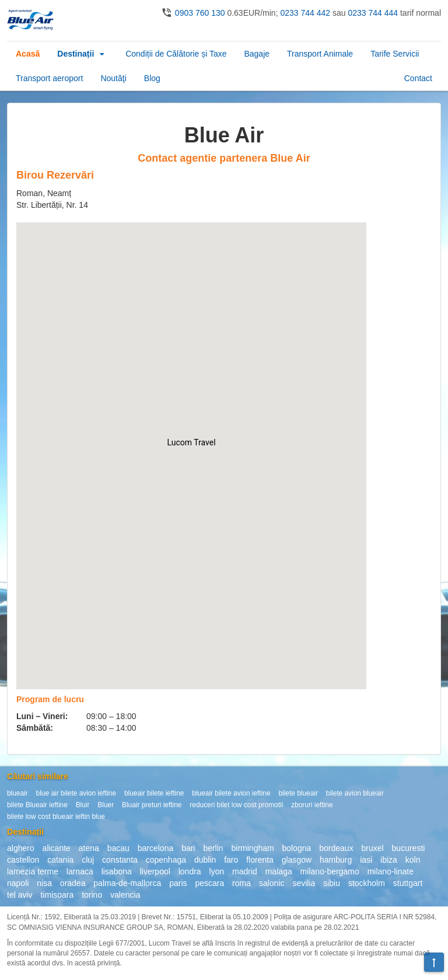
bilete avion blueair (355, 793)
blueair (17, 793)
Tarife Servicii (395, 54)
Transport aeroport (49, 78)
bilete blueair (298, 793)
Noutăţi (113, 78)
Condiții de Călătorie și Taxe (176, 54)
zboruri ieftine (312, 805)
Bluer (106, 805)
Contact (418, 78)
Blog (152, 78)
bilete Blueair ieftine (37, 805)
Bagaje (257, 54)
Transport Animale (320, 54)
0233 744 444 (373, 13)
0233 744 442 (305, 13)
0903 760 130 (200, 13)
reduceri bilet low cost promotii (236, 805)
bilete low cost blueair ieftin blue (56, 817)
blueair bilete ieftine (154, 793)
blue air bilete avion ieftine (76, 793)
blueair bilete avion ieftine (231, 793)
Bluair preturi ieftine (152, 805)
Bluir (83, 805)
